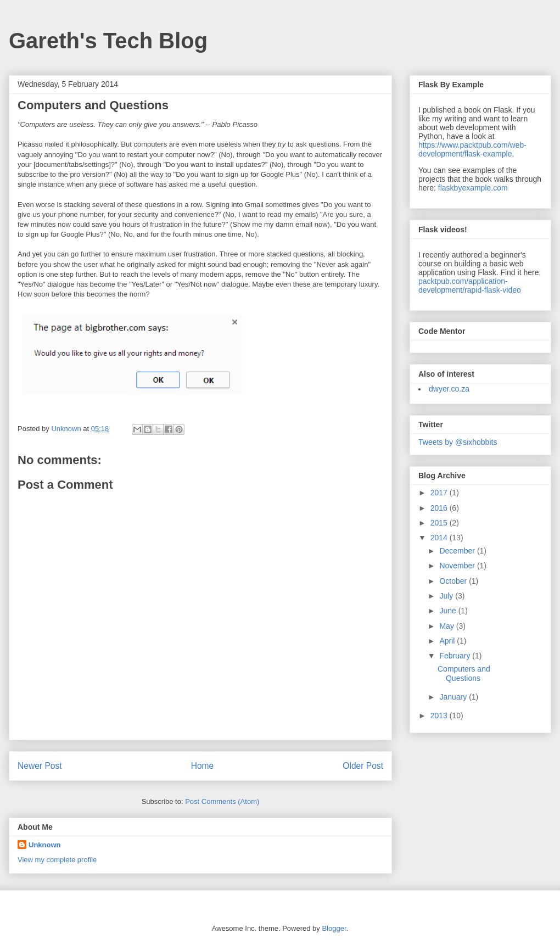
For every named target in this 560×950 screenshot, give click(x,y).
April (448, 641)
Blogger (334, 928)
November (458, 566)
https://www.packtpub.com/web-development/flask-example (472, 149)
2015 (440, 523)
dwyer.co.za (449, 389)
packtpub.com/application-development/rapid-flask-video (470, 286)
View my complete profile (57, 860)
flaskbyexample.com (473, 188)
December (458, 551)
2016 (440, 508)
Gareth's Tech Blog (108, 41)
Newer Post (40, 766)
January (454, 697)
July (447, 596)
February (456, 656)
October (454, 581)
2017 (440, 493)
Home (203, 766)
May (447, 626)
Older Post (363, 766)
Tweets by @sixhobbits (458, 442)
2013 (440, 716)
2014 (440, 538)
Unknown (45, 845)
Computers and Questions (464, 674)
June (449, 611)
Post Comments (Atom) (222, 801)
